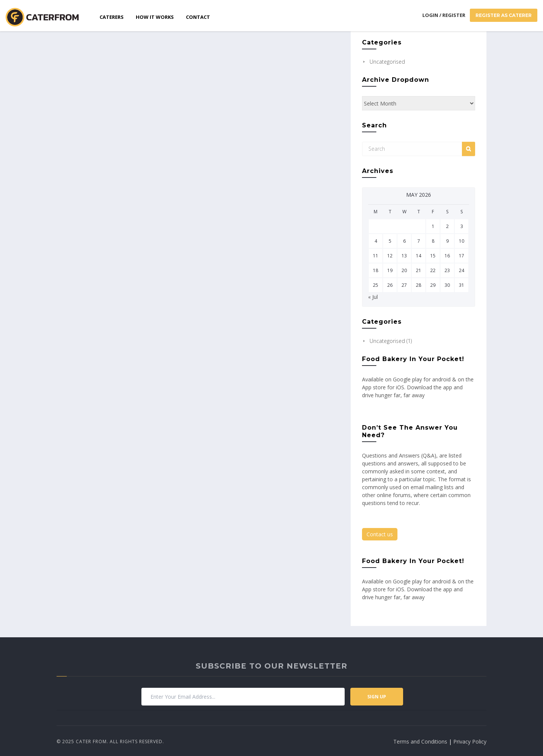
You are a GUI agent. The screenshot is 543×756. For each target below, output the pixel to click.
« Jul (373, 297)
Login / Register (444, 15)
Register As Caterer (504, 15)
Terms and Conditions (420, 741)
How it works (155, 17)
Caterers (112, 17)
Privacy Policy (470, 741)
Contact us (380, 534)
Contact (198, 17)
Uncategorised (387, 62)
